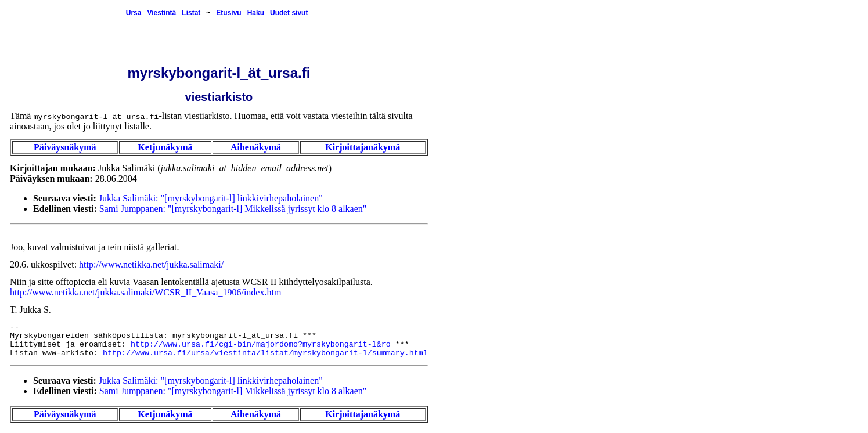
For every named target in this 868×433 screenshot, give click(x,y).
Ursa (134, 13)
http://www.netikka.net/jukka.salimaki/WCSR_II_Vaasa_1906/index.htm (145, 292)
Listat (191, 13)
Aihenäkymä (256, 147)
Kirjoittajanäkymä (363, 147)
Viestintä (161, 13)
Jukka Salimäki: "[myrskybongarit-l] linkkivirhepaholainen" (211, 198)
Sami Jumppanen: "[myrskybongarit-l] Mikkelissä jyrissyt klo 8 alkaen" (233, 209)
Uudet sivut (289, 13)
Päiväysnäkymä (65, 147)
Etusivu (228, 13)
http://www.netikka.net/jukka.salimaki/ (151, 264)
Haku (256, 13)
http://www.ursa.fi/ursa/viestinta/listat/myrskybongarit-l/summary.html (265, 353)
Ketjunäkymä (165, 147)
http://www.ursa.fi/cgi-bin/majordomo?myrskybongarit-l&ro (261, 344)
